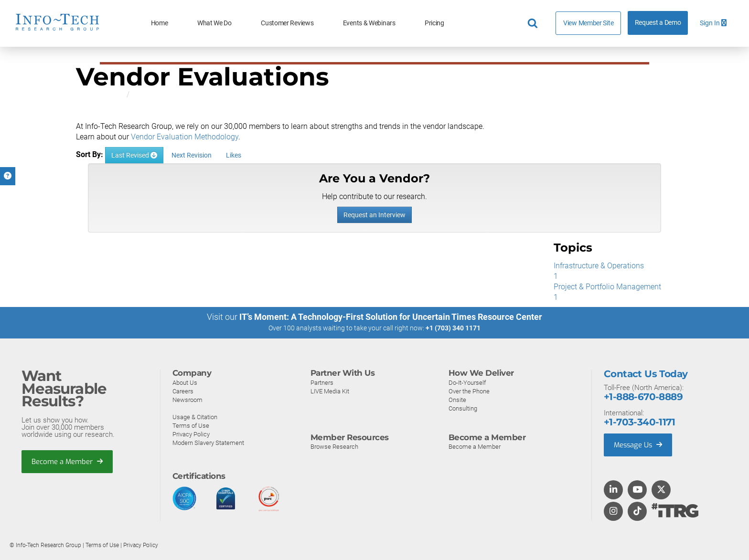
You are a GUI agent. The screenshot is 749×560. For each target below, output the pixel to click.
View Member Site (588, 23)
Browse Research (334, 447)
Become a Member (67, 462)
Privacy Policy (191, 434)
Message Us (639, 445)
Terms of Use (191, 425)
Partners (322, 382)
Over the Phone (469, 391)
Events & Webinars (369, 23)
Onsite (457, 399)
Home (160, 23)
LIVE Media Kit (330, 391)
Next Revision (192, 155)
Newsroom (187, 399)
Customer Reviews (287, 23)
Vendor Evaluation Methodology (185, 137)
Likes (234, 155)
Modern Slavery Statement (208, 442)
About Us (185, 382)
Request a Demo (658, 23)
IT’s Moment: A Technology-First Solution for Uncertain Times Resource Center (391, 317)
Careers (183, 391)
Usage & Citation (195, 417)
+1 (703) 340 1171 (453, 328)
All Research (97, 94)
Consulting (463, 408)
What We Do (214, 23)
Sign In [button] (713, 23)
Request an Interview (374, 215)
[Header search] (534, 23)
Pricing (434, 23)
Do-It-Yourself (467, 382)
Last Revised (134, 155)
